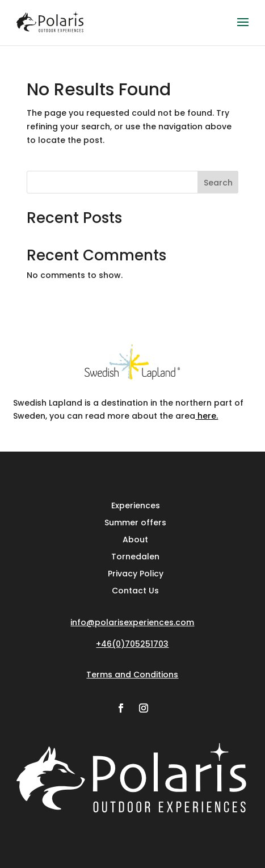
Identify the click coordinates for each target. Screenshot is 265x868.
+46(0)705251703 (132, 644)
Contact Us (135, 590)
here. (207, 416)
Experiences (136, 505)
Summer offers (135, 522)
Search (218, 183)
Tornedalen (135, 556)
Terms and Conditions (132, 675)
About (135, 539)
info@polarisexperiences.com (132, 622)
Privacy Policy (136, 573)
